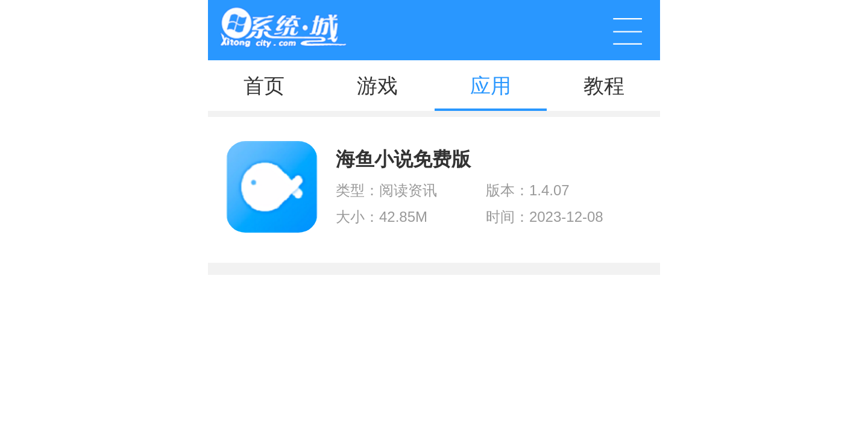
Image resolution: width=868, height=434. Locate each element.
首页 (264, 86)
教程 (604, 86)
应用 (491, 86)
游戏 (377, 86)
